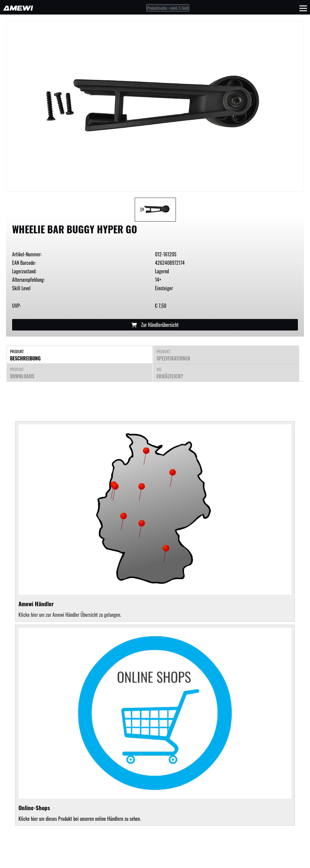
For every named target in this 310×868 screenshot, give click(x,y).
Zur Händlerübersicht (155, 325)
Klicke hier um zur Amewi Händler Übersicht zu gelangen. (70, 615)
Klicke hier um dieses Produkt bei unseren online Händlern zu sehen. (155, 725)
